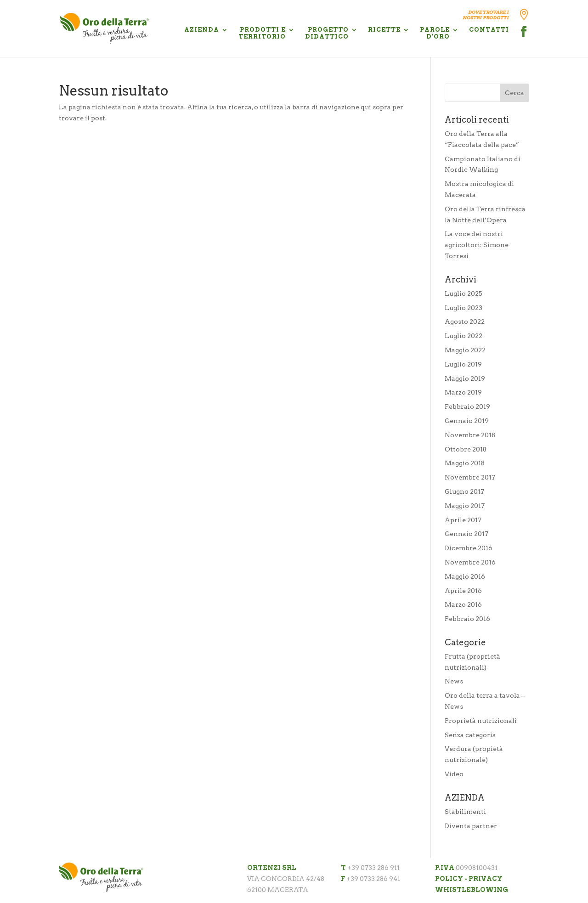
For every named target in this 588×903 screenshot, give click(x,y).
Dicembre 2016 (469, 548)
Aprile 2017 (463, 520)
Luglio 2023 (464, 308)
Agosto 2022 (465, 322)
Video (454, 774)
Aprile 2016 (463, 591)
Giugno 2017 (464, 491)
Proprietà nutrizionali (481, 721)
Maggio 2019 (465, 378)
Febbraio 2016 (467, 619)
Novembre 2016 (470, 562)
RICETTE (384, 30)
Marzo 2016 (463, 604)
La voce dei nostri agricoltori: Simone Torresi (477, 245)
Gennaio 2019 (467, 421)
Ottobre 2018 (466, 449)
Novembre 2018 (470, 435)
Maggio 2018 (465, 463)
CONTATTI (489, 30)
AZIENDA (202, 30)
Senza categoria (470, 735)
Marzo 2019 (463, 392)
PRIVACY (486, 879)
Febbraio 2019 (467, 406)
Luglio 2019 (463, 364)
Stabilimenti (465, 812)
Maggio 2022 (465, 350)
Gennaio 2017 (466, 534)
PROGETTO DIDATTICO (327, 33)
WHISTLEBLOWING (472, 890)
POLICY (449, 879)
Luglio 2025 (464, 293)
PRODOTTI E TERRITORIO (262, 33)
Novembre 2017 (470, 477)
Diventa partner (471, 826)
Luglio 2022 (464, 336)
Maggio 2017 (465, 506)
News (454, 681)
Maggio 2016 (465, 576)
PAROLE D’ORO (435, 33)
